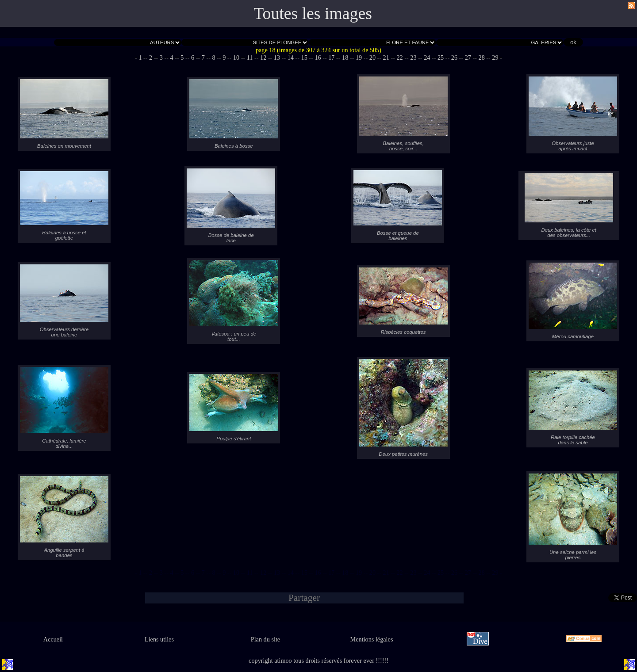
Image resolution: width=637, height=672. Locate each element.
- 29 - (495, 57)
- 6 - (193, 57)
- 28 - (482, 57)
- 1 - (140, 57)
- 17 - (332, 57)
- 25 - (441, 57)
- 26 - (455, 57)
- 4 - (172, 57)
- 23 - (413, 57)
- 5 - (182, 57)
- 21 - (386, 57)
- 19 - (359, 57)
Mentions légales (372, 639)
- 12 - (263, 57)
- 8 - (214, 57)
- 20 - (372, 57)
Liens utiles (159, 639)
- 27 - (468, 57)
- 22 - (400, 57)
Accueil (53, 639)
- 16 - (318, 57)
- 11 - (249, 57)
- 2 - (151, 57)
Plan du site (265, 639)
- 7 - (203, 57)
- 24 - (427, 57)
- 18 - (345, 57)
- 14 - (290, 57)
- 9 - (224, 57)
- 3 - (161, 57)
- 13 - (277, 57)
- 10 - (236, 57)
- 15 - (304, 57)
